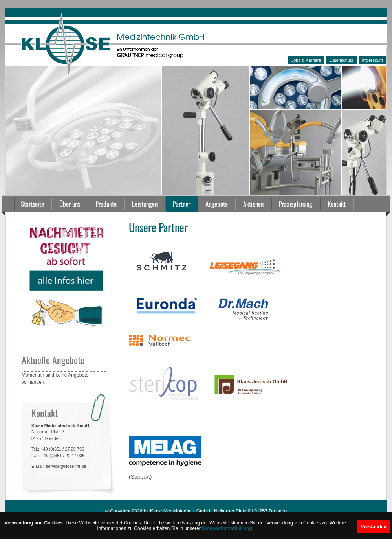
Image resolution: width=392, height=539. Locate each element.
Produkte (106, 204)
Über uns (70, 204)
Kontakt (337, 204)
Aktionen (253, 204)
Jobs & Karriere (306, 60)
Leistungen (145, 204)
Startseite (32, 204)
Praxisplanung (296, 204)
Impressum (372, 60)
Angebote (217, 204)
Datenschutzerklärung (227, 528)
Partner (181, 204)
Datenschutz (341, 60)
